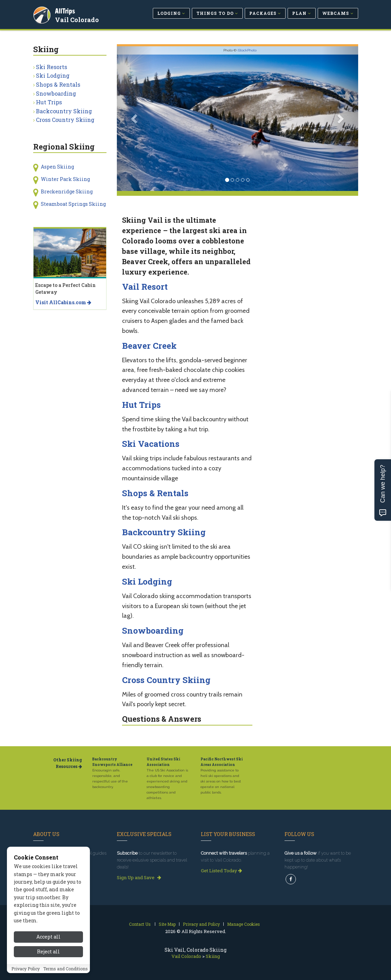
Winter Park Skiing (65, 179)
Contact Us (140, 924)
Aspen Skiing (57, 167)
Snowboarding (153, 631)
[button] (135, 119)
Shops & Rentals (155, 493)
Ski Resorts (52, 67)
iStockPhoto (247, 50)
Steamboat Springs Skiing (73, 204)
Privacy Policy (26, 972)
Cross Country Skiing (166, 680)
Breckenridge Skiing (67, 191)
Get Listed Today (221, 871)
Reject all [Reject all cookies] (48, 955)
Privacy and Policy (201, 924)
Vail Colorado (78, 19)
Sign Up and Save (139, 877)
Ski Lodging (147, 582)
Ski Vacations (151, 444)
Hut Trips (141, 405)
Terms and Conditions (66, 972)
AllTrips (66, 10)
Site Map (167, 924)
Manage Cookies (244, 924)
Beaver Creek (149, 346)
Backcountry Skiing (164, 532)
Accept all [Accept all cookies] (48, 940)
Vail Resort (145, 287)
